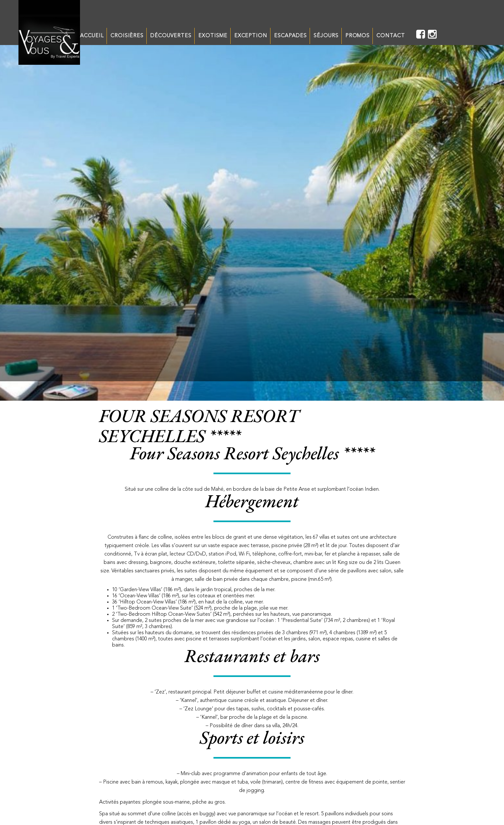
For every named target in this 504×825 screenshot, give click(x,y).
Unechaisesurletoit (49, 32)
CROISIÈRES (127, 36)
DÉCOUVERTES (171, 36)
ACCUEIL (92, 36)
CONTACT (391, 36)
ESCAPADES (290, 36)
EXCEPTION (251, 36)
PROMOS (358, 36)
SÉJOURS (326, 36)
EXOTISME (213, 36)
